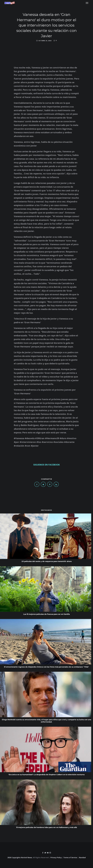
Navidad (82, 857)
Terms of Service (70, 857)
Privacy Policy (56, 857)
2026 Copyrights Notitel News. (20, 857)
